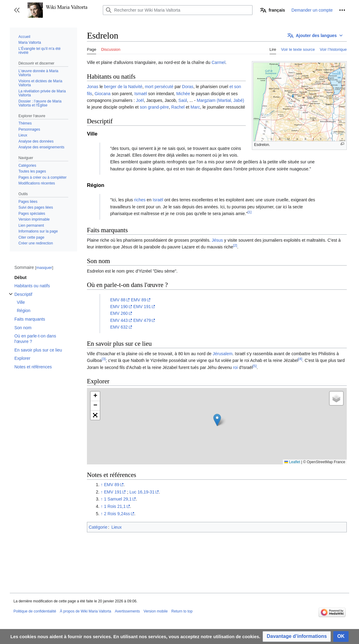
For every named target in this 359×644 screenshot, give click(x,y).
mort (149, 87)
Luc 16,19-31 (142, 492)
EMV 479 (142, 320)
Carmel (218, 62)
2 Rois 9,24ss (117, 514)
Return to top (182, 611)
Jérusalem (223, 354)
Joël (140, 100)
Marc (195, 107)
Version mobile (156, 611)
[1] (250, 212)
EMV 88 (118, 300)
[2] (235, 246)
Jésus (217, 240)
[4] (300, 359)
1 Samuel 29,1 (118, 499)
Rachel (178, 107)
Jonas (93, 87)
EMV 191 (142, 307)
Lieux (116, 527)
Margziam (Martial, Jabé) (221, 100)
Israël (158, 200)
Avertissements (127, 611)
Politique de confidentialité (35, 611)
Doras (188, 87)
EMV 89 (139, 300)
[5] (255, 366)
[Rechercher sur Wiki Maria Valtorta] (178, 10)
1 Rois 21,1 (115, 506)
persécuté (164, 87)
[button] (17, 10)
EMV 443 (119, 320)
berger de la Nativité (123, 87)
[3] (104, 359)
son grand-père (154, 107)
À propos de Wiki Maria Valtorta (85, 611)
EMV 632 (119, 327)
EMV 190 (119, 307)
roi (235, 367)
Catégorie (98, 527)
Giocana (103, 94)
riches (140, 200)
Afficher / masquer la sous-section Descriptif (11, 297)
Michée (183, 94)
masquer (44, 268)
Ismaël (141, 94)
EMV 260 (119, 313)
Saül (183, 100)
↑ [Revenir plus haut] (102, 485)
